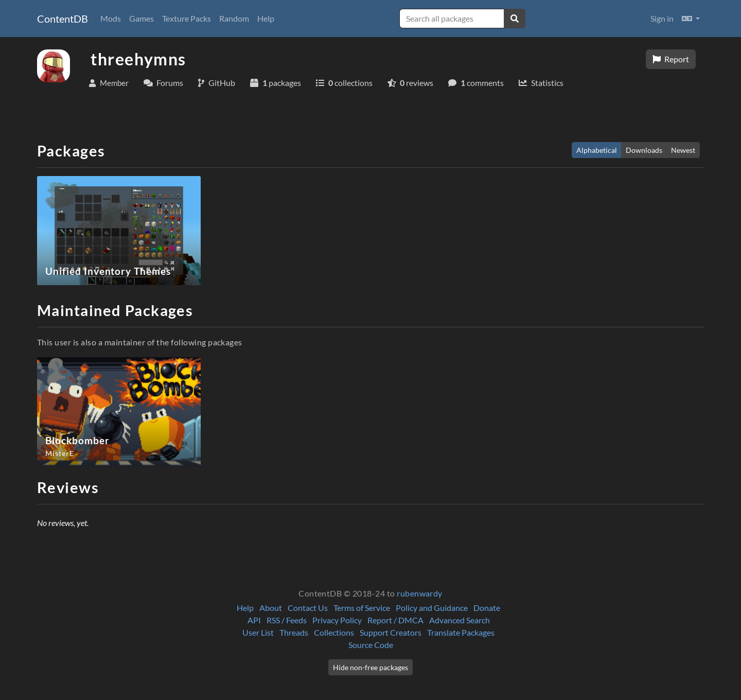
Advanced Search (460, 620)
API (254, 620)
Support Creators (391, 632)
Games (142, 18)
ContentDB (63, 19)
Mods (111, 18)
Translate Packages (461, 632)
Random (234, 18)
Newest (683, 150)
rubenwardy (420, 593)
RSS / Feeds (287, 620)
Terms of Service (362, 608)
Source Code (371, 645)
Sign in (662, 18)
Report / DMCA (395, 620)
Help (266, 18)
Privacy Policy (337, 620)
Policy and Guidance (432, 608)
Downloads (644, 150)
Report (671, 59)
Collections (334, 632)
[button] (691, 19)
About (271, 608)
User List (258, 632)
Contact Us (308, 608)
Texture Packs (187, 18)
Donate (487, 608)
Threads (294, 632)
